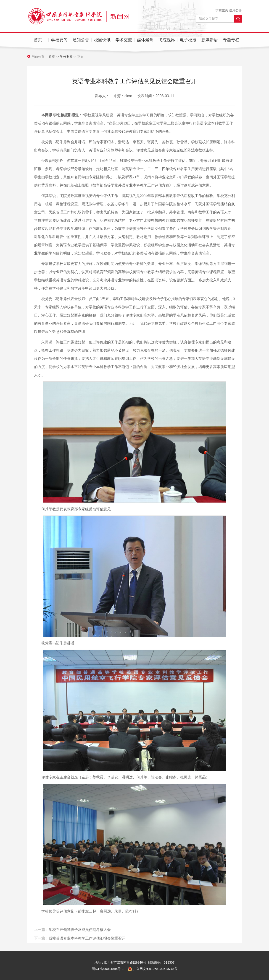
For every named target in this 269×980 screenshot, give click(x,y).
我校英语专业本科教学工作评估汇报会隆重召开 (87, 943)
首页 (38, 40)
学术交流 (124, 40)
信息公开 (235, 10)
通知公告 (81, 40)
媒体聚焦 (145, 40)
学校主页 (222, 10)
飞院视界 (167, 40)
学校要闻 (59, 40)
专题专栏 (231, 40)
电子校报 (188, 40)
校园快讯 (102, 40)
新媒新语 (210, 40)
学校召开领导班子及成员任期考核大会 (80, 934)
